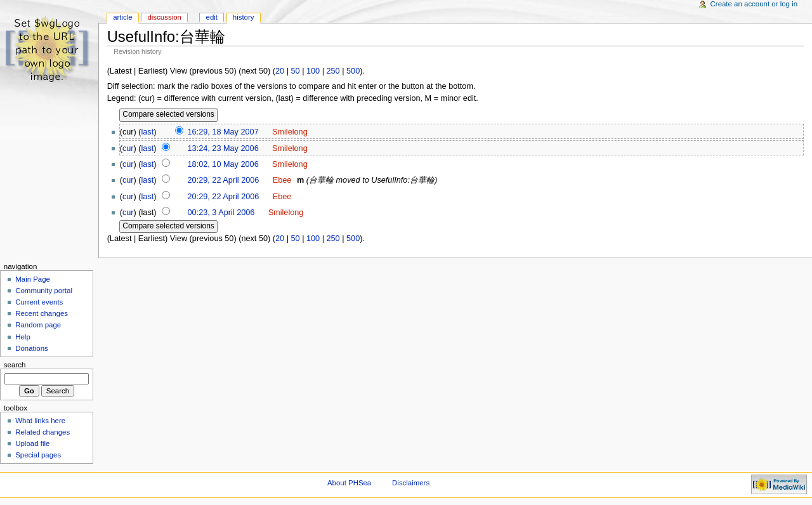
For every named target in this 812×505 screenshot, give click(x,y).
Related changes (43, 432)
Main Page (33, 279)
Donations (32, 348)
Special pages (38, 455)
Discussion (164, 17)
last (148, 132)
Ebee (282, 180)
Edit (212, 17)
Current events (39, 302)
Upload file (32, 443)
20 (280, 71)
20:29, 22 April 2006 (224, 180)
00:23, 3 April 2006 (221, 213)
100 (313, 71)
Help (23, 337)
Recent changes (42, 313)
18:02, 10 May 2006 (223, 164)
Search (15, 365)
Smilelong (290, 132)
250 (333, 71)
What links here (40, 421)
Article (123, 17)
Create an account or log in (754, 4)
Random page (38, 325)
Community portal (44, 291)
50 (295, 71)
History (244, 17)
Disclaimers (411, 483)
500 (353, 71)
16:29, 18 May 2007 (223, 132)
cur (128, 148)
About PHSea (349, 483)
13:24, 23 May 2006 (223, 148)
